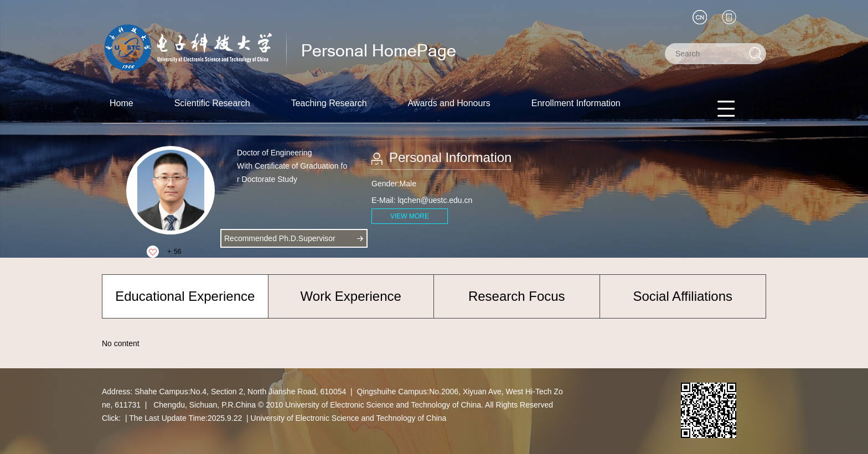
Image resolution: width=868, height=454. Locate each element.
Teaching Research (329, 103)
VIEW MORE (410, 216)
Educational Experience (185, 296)
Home (122, 103)
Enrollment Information (576, 103)
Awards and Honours (449, 103)
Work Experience (351, 296)
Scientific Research (212, 103)
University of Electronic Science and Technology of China (349, 418)
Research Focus (517, 296)
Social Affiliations (683, 296)
